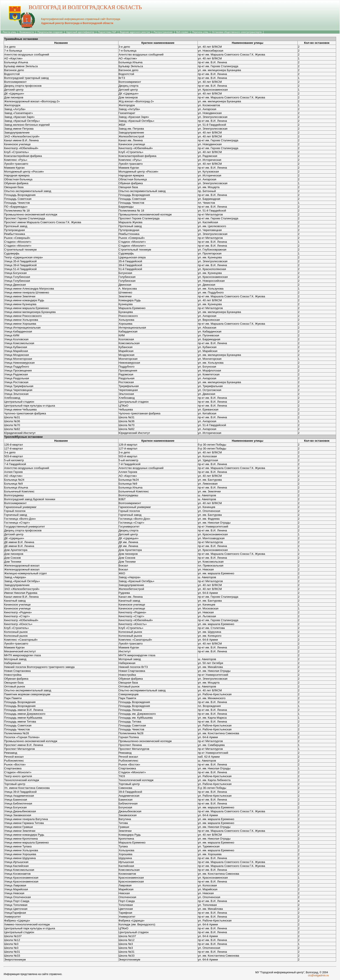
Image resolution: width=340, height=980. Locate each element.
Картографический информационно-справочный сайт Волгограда (81, 19)
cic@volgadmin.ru (318, 975)
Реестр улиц (9, 32)
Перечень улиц (200, 32)
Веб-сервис (182, 32)
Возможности (27, 32)
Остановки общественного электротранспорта (237, 32)
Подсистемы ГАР (107, 32)
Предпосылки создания (50, 32)
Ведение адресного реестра (135, 32)
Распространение (163, 32)
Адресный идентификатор (80, 32)
